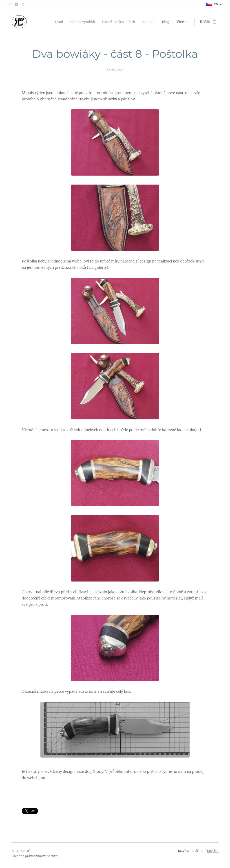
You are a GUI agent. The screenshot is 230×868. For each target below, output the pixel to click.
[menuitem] (48, 22)
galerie (101, 267)
